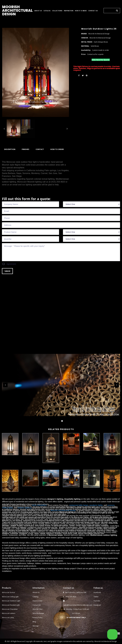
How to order (38, 601)
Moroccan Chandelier (10, 609)
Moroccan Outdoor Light (11, 601)
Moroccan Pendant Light (11, 605)
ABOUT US (38, 11)
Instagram (97, 605)
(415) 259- (69, 597)
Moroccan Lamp (8, 618)
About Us (36, 592)
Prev (5, 385)
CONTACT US (93, 11)
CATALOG (47, 11)
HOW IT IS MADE (81, 11)
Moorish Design (38, 613)
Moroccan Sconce (8, 592)
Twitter (96, 597)
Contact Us (37, 605)
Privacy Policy (37, 618)
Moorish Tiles (38, 609)
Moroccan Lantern (9, 613)
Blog (34, 622)
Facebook (97, 592)
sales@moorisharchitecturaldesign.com (78, 605)
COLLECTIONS (57, 11)
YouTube (97, 601)
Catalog (35, 597)
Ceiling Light (14, 597)
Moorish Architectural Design (106, 641)
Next (117, 385)
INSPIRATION (69, 11)
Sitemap (36, 626)
